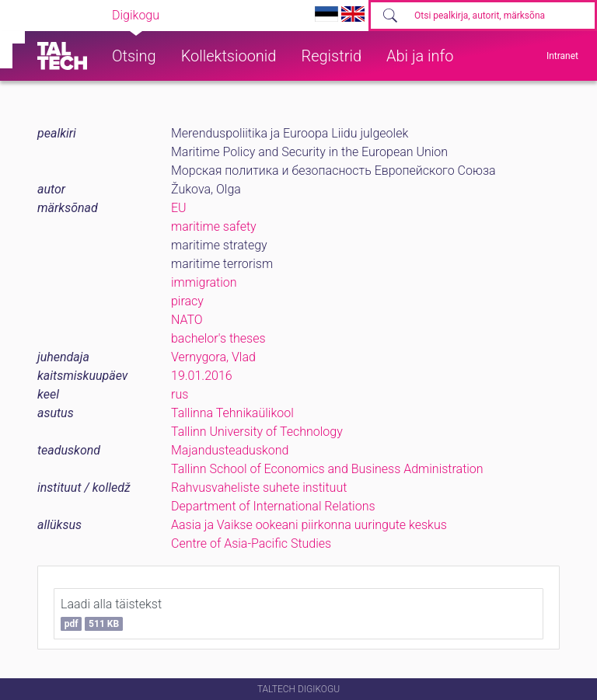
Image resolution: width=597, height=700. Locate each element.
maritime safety (214, 226)
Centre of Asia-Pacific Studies (251, 543)
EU (179, 208)
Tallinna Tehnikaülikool (232, 413)
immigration (204, 282)
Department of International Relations (273, 506)
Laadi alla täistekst (111, 614)
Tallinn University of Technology (257, 432)
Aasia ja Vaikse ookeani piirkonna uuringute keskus (309, 525)
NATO (187, 320)
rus (180, 394)
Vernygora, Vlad (213, 357)
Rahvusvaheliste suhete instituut (259, 488)
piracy (187, 301)
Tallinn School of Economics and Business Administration (327, 469)
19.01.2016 (202, 376)
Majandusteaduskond (230, 450)
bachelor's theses (218, 338)
